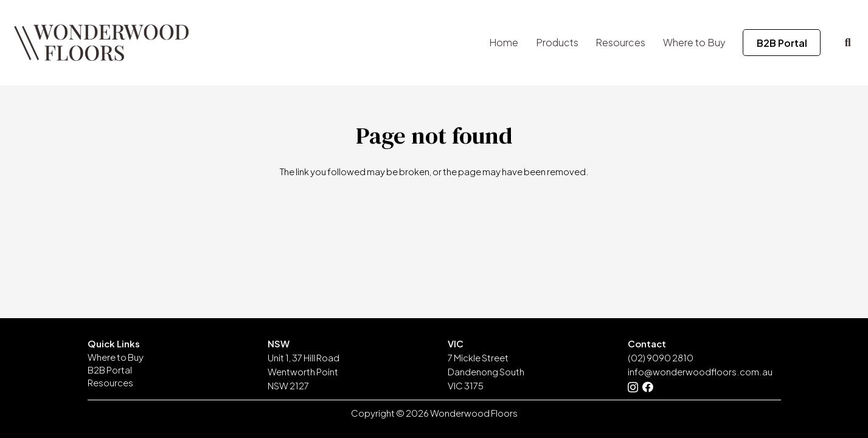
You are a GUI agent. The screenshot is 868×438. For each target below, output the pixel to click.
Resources (110, 382)
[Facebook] (648, 387)
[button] (848, 43)
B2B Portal (110, 370)
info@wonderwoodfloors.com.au (700, 371)
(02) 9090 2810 (661, 357)
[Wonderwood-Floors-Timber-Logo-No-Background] (101, 43)
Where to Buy (116, 357)
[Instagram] (633, 388)
